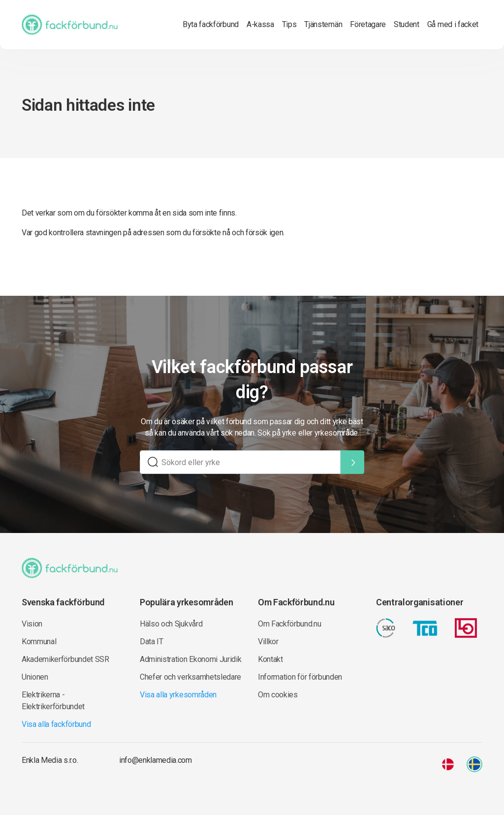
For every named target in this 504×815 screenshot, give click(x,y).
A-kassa (260, 24)
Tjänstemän (323, 24)
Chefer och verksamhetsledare (190, 677)
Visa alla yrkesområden (178, 695)
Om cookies (278, 695)
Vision (32, 624)
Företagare (368, 24)
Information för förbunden (300, 677)
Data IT (152, 642)
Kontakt (270, 659)
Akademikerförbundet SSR (65, 659)
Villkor (268, 642)
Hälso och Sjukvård (171, 624)
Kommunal (39, 642)
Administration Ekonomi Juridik (190, 659)
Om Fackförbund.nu (290, 624)
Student (407, 24)
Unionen (35, 677)
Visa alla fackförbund (56, 724)
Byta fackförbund (211, 24)
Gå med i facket (453, 24)
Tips (289, 24)
